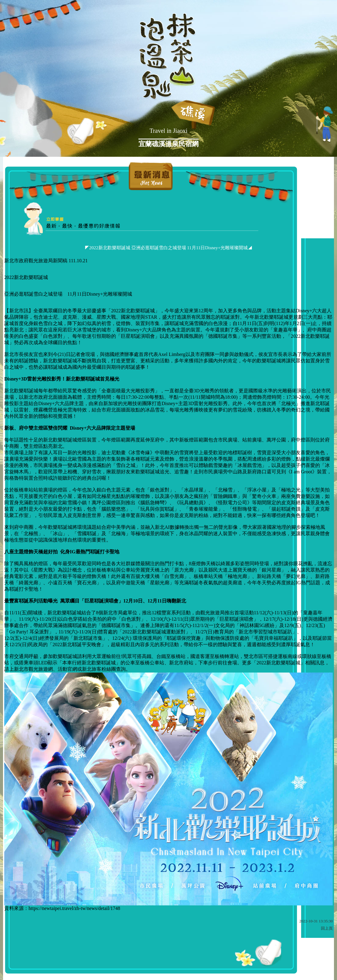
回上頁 (327, 928)
